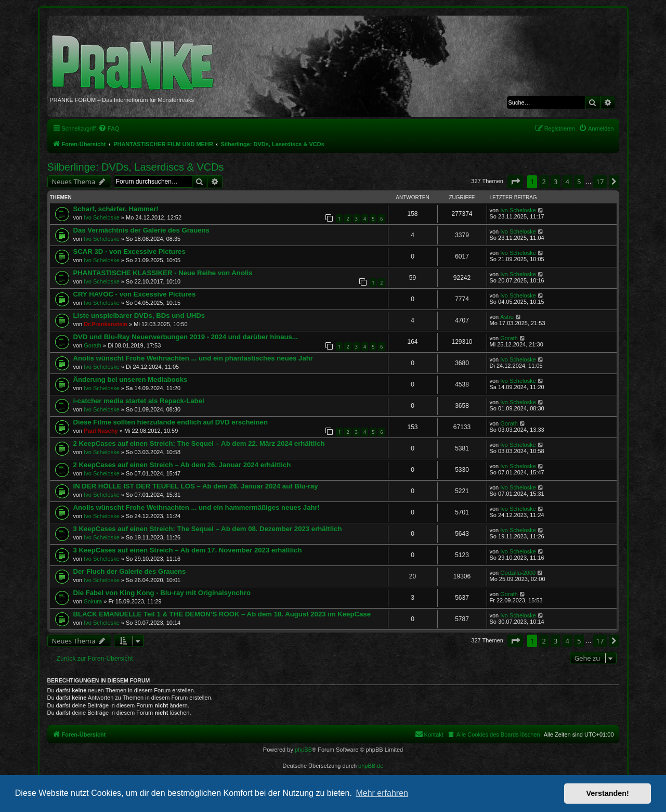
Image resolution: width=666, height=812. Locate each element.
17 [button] (600, 182)
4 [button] (567, 182)
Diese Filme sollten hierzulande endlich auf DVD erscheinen (171, 422)
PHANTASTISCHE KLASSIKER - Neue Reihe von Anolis (163, 273)
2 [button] (544, 182)
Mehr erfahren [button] (382, 793)
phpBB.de (371, 766)
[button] (515, 182)
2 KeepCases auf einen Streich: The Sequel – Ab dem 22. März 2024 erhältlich (199, 443)
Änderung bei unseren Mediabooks (130, 379)
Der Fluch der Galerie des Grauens (130, 571)
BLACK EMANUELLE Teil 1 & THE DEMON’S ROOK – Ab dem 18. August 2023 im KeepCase (222, 614)
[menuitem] (109, 128)
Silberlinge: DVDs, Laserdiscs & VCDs (136, 167)
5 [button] (579, 182)
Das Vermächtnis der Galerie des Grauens (141, 230)
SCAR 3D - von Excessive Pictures (129, 252)
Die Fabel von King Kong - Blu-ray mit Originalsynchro (162, 593)
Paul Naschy (101, 431)
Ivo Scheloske (101, 217)
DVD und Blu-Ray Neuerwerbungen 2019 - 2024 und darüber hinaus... (186, 337)
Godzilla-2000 (518, 573)
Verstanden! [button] (608, 793)
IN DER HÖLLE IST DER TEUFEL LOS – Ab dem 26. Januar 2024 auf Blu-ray (196, 486)
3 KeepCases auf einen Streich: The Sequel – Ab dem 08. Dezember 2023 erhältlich (208, 529)
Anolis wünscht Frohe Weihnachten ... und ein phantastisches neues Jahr (193, 358)
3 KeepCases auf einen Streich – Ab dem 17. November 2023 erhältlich (188, 550)
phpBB (303, 750)
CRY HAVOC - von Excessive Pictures (135, 294)
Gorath (93, 345)
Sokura (93, 601)
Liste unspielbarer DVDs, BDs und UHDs (139, 315)
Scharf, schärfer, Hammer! (116, 209)
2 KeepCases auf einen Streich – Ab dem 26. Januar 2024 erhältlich (182, 465)
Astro (507, 317)
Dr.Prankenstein (106, 324)
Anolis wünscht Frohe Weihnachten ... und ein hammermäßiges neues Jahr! (197, 507)
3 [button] (556, 182)
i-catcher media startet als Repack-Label (139, 401)
